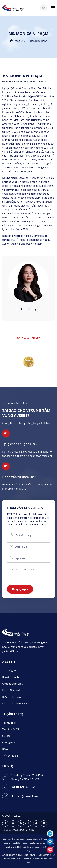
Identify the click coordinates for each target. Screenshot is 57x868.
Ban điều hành (39, 41)
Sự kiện (6, 736)
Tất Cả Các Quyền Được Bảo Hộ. (18, 830)
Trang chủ (17, 41)
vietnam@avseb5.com (25, 796)
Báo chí (6, 749)
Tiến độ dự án (10, 756)
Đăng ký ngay (20, 589)
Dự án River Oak (11, 690)
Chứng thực (9, 743)
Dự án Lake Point (12, 697)
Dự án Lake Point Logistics (17, 704)
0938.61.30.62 (23, 787)
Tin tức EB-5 (9, 723)
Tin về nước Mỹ (11, 729)
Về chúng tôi (9, 670)
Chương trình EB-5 (13, 684)
